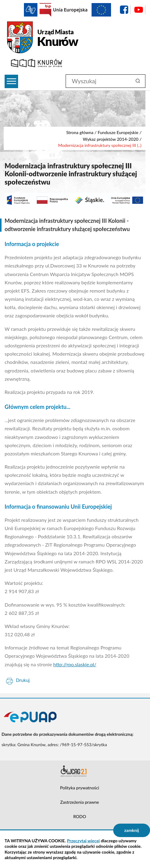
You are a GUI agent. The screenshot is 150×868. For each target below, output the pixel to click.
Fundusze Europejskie (118, 132)
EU (82, 10)
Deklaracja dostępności (75, 771)
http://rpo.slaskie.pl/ (75, 664)
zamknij (132, 830)
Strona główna (80, 132)
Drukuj (23, 680)
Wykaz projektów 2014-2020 (111, 139)
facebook (124, 10)
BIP (45, 10)
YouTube (139, 10)
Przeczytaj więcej (83, 841)
